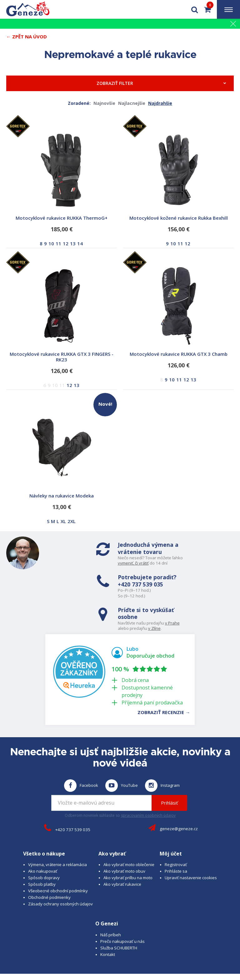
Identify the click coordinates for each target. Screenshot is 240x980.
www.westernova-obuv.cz (175, 952)
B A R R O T (148, 947)
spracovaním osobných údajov (148, 780)
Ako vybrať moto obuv (124, 836)
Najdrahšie (160, 103)
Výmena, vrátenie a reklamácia (57, 829)
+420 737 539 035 (190, 552)
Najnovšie (104, 103)
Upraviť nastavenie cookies (191, 842)
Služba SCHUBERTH (119, 912)
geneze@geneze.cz (179, 793)
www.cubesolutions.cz (207, 947)
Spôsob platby (42, 849)
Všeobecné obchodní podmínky (58, 855)
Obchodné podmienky (49, 862)
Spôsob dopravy (44, 842)
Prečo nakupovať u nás (122, 906)
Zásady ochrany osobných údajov (60, 869)
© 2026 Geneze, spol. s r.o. (36, 947)
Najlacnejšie (132, 103)
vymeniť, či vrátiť (89, 563)
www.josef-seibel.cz (127, 952)
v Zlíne (157, 594)
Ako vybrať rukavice (122, 849)
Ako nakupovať (43, 836)
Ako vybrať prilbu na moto (128, 842)
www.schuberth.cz (87, 952)
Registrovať (176, 829)
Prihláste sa (176, 836)
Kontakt (108, 919)
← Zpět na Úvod (27, 37)
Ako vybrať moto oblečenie (129, 829)
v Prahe (175, 589)
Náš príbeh (111, 899)
